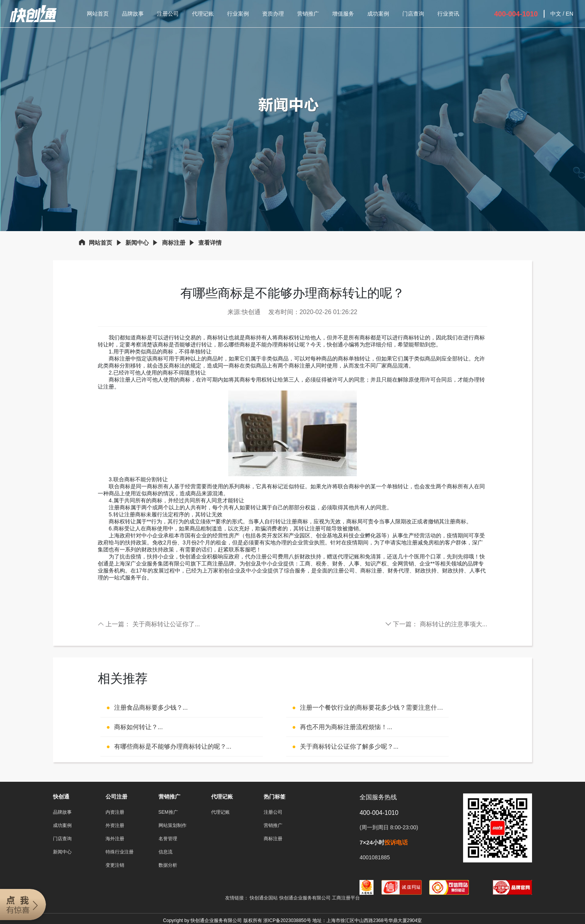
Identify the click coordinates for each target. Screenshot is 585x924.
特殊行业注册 (120, 852)
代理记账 (203, 14)
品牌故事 (133, 14)
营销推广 (308, 14)
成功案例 (378, 14)
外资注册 (115, 825)
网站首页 (98, 14)
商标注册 (174, 243)
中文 (556, 14)
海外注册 (115, 839)
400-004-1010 (516, 14)
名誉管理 (168, 839)
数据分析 (168, 865)
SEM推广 (168, 812)
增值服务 (343, 14)
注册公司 (168, 14)
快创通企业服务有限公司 (306, 898)
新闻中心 (137, 243)
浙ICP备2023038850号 (287, 920)
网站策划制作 (173, 825)
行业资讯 (448, 14)
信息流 (166, 852)
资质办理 (273, 14)
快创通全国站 (264, 898)
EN (570, 14)
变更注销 (115, 865)
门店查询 (413, 14)
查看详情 (210, 243)
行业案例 (238, 14)
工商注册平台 (346, 898)
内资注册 (115, 812)
